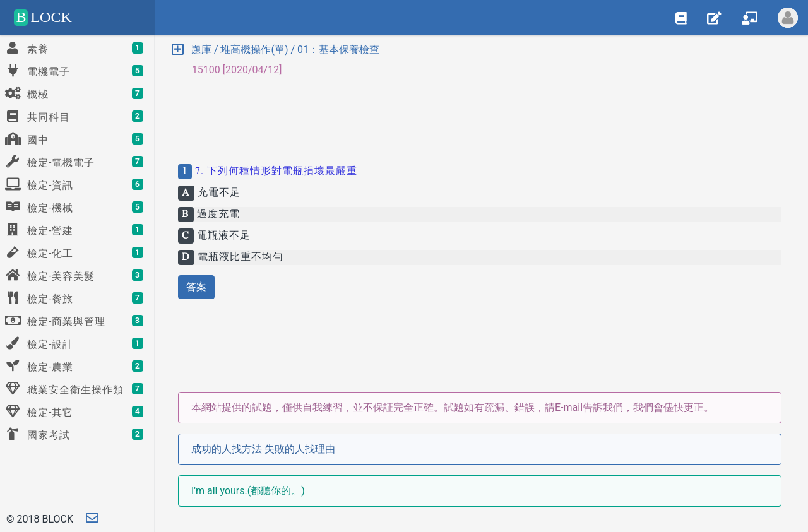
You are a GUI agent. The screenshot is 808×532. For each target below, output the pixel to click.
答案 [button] (196, 287)
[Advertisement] (480, 115)
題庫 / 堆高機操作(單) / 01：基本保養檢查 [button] (276, 50)
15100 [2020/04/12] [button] (232, 70)
